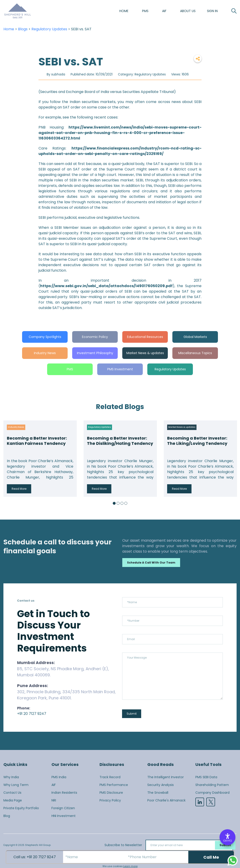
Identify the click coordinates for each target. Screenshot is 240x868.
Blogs (23, 29)
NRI (54, 800)
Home (124, 11)
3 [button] (122, 503)
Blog (7, 816)
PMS (145, 11)
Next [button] (232, 459)
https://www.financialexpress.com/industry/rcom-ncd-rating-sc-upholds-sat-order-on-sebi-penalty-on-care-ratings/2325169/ (120, 151)
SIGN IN (212, 11)
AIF (164, 11)
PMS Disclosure (111, 793)
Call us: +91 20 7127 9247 (35, 857)
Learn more (130, 866)
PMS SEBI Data (206, 777)
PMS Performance (114, 785)
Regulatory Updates (49, 29)
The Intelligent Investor (166, 777)
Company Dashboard (212, 793)
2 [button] (118, 503)
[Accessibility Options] (227, 837)
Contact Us (12, 793)
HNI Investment (64, 816)
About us (188, 11)
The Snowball (158, 793)
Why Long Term (16, 785)
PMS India (59, 777)
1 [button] (114, 503)
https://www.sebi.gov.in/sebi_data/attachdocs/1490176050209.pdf (106, 286)
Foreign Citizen (63, 808)
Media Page (13, 800)
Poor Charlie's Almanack (166, 800)
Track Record (110, 777)
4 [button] (126, 503)
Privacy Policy (110, 800)
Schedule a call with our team (151, 563)
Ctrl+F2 (228, 841)
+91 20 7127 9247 (32, 714)
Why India (11, 777)
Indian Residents (64, 793)
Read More (19, 489)
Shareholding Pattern (212, 785)
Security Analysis (161, 785)
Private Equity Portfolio (21, 808)
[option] (40, 459)
